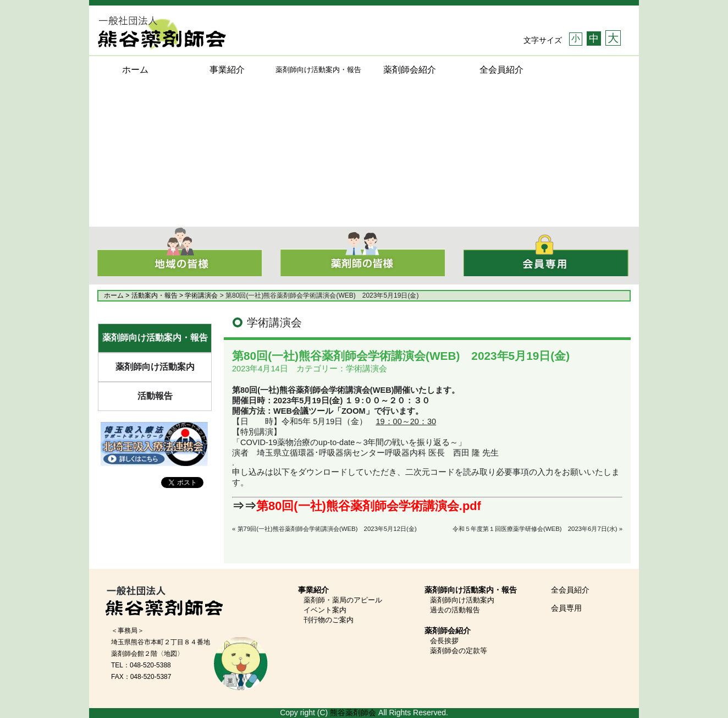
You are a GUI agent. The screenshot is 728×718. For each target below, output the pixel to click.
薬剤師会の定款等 (459, 651)
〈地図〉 (170, 654)
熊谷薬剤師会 (353, 712)
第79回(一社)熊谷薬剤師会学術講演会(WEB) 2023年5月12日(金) (327, 529)
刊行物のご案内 (329, 620)
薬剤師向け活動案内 (155, 367)
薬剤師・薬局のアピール (343, 600)
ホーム (135, 70)
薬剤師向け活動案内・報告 (155, 338)
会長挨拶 (444, 641)
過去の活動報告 (455, 610)
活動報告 (155, 396)
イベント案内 (325, 610)
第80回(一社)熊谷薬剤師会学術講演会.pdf (369, 506)
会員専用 (566, 608)
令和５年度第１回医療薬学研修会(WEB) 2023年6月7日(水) (535, 529)
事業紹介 (227, 70)
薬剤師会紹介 (410, 70)
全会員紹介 (501, 70)
